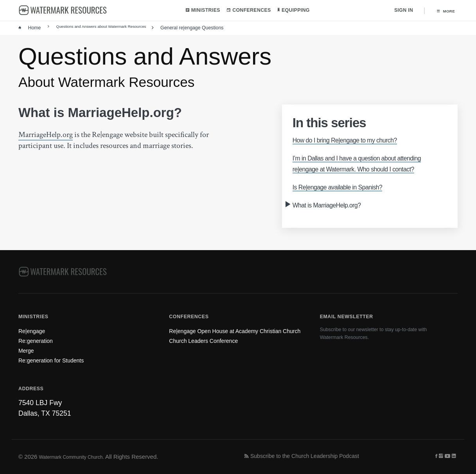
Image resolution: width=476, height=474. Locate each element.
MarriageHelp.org (46, 135)
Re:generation (40, 334)
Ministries (200, 11)
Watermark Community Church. (80, 456)
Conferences (246, 11)
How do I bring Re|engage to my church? (359, 141)
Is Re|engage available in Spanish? (350, 198)
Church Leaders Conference (212, 341)
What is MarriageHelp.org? (336, 216)
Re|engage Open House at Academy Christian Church (225, 325)
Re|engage (35, 321)
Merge (28, 346)
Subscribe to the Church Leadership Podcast (316, 457)
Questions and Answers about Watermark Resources (109, 29)
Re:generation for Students (59, 359)
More (443, 11)
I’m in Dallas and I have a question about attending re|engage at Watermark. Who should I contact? (369, 169)
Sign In (399, 11)
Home (30, 29)
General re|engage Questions (212, 29)
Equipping (291, 11)
